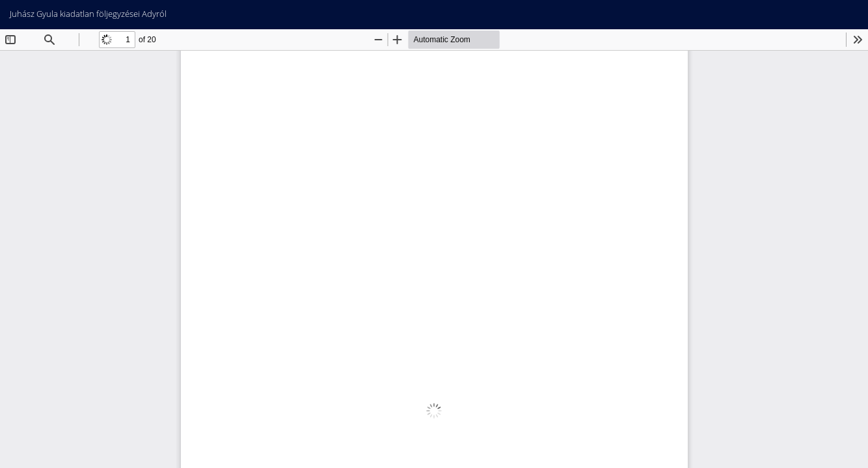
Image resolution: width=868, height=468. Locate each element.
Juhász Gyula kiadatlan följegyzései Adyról (88, 14)
